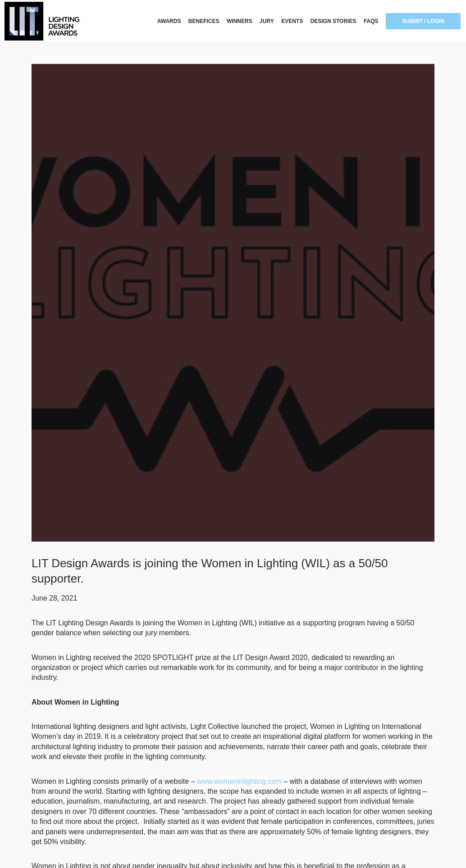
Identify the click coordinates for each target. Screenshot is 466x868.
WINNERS (240, 21)
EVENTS (292, 21)
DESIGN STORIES (334, 21)
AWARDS (169, 21)
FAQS (371, 21)
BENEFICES (204, 21)
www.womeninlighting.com (239, 781)
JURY (267, 21)
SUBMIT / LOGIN (423, 21)
